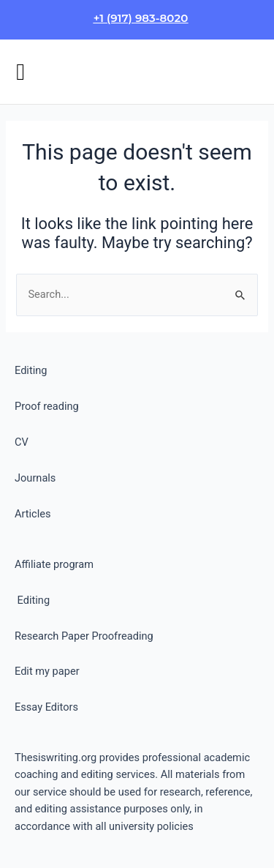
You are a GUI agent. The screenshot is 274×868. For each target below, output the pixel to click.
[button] (20, 72)
